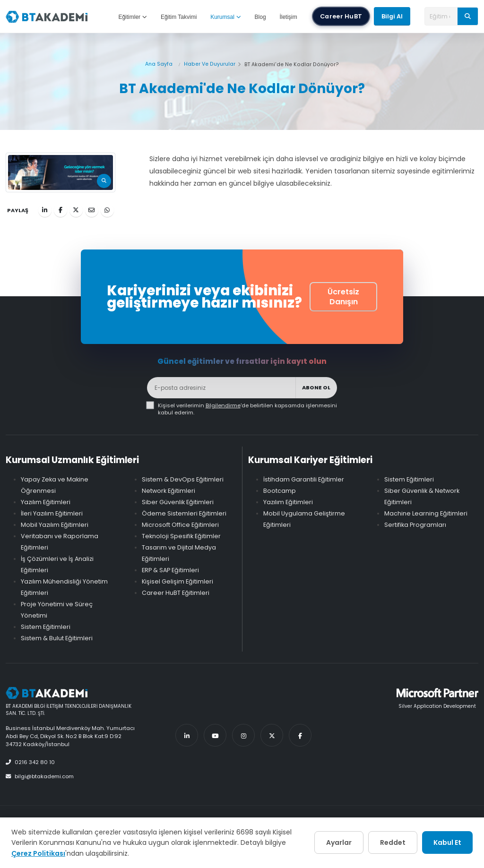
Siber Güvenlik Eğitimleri (178, 502)
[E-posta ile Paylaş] (92, 210)
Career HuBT (341, 16)
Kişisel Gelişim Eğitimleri (177, 581)
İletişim (288, 17)
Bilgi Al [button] (392, 16)
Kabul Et (447, 842)
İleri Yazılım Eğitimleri (52, 513)
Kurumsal (226, 17)
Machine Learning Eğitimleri (426, 513)
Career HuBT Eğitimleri (176, 593)
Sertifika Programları (415, 525)
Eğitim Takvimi (179, 17)
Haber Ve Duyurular (210, 64)
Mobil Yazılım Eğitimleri (55, 525)
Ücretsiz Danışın (343, 297)
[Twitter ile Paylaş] (76, 210)
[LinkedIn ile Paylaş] (45, 210)
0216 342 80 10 (30, 762)
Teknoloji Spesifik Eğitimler (181, 536)
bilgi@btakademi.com (40, 776)
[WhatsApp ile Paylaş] (107, 210)
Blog (260, 17)
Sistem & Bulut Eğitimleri (57, 638)
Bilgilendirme (223, 405)
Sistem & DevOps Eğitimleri (183, 479)
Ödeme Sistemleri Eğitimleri (184, 513)
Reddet (393, 842)
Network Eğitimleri (169, 491)
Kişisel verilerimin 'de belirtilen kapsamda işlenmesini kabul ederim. (247, 409)
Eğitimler (133, 17)
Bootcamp (280, 491)
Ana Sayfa (159, 64)
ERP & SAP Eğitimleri (170, 570)
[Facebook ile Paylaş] (60, 210)
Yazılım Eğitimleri (46, 502)
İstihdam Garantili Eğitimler (304, 479)
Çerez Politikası (38, 853)
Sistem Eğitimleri (46, 627)
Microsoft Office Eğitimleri (180, 525)
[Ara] (468, 16)
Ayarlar (339, 842)
